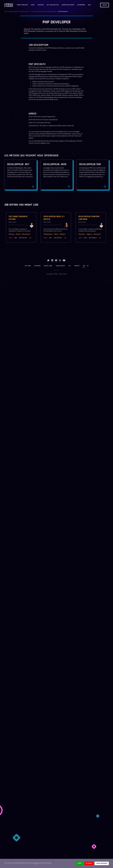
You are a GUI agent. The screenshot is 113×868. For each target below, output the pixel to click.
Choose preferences (102, 863)
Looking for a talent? (68, 5)
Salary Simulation (22, 5)
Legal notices (61, 267)
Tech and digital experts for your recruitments (17, 11)
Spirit (33, 5)
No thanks (89, 863)
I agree (79, 863)
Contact (77, 267)
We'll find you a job (53, 5)
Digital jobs (49, 267)
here (35, 143)
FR (87, 267)
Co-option (38, 267)
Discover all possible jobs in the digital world (45, 11)
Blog (89, 5)
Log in (105, 5)
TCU (70, 267)
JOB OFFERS (41, 5)
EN (83, 267)
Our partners (81, 5)
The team (29, 267)
